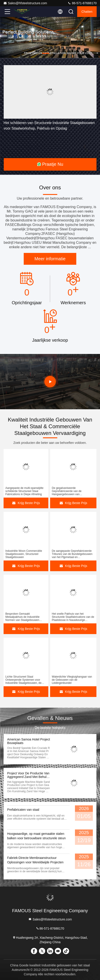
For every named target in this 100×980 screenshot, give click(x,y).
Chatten (87, 12)
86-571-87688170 (82, 3)
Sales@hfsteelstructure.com (25, 3)
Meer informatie (50, 259)
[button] (46, 53)
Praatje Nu (50, 164)
